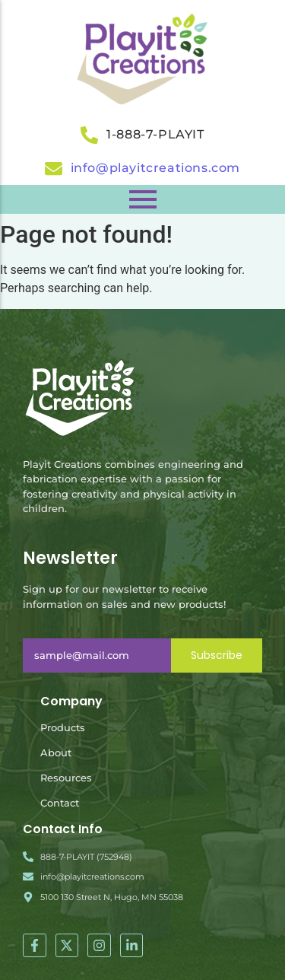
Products (63, 727)
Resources (66, 778)
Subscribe (217, 655)
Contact (60, 803)
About (56, 752)
